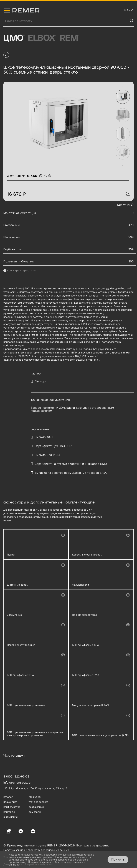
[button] (123, 87)
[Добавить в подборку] (128, 194)
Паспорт (41, 381)
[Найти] (132, 21)
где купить (35, 797)
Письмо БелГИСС (47, 455)
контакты (9, 812)
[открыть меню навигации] (129, 10)
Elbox (42, 38)
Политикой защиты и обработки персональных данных (47, 863)
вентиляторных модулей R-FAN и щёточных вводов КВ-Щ (52, 328)
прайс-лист (10, 802)
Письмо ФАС (44, 437)
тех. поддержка (38, 802)
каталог (8, 797)
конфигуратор (12, 807)
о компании (10, 817)
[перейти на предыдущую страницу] (6, 55)
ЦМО (14, 38)
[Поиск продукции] (66, 21)
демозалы (35, 812)
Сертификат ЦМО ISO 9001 (54, 446)
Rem (69, 38)
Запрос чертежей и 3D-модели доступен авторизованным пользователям (72, 409)
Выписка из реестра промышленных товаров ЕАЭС (71, 473)
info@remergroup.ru (17, 782)
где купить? (125, 205)
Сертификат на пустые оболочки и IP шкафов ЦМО (71, 464)
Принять (118, 859)
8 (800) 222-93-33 (16, 776)
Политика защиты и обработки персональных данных (36, 850)
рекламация (36, 807)
